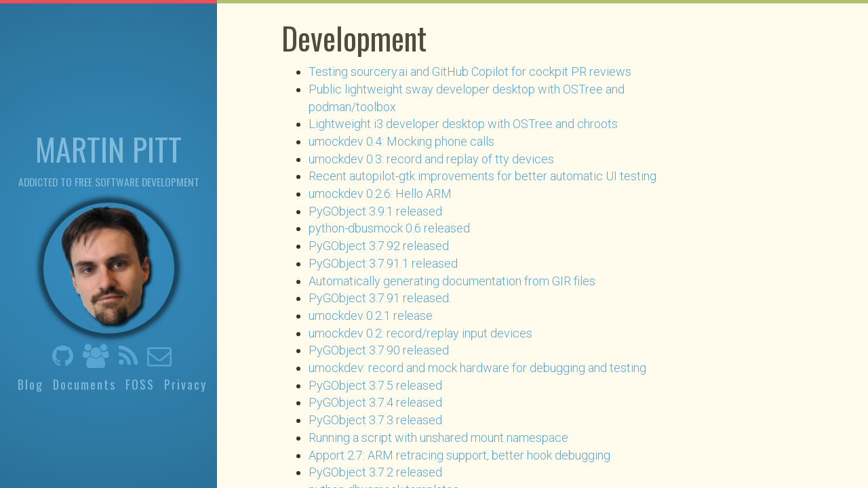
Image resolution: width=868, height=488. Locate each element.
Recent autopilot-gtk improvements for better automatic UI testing (482, 176)
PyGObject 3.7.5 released (375, 385)
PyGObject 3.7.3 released (375, 420)
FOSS (140, 384)
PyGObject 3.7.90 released (379, 350)
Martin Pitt (108, 148)
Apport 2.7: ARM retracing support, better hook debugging (459, 455)
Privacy (185, 384)
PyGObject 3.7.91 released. (380, 298)
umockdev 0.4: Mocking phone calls (401, 141)
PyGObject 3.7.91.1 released (383, 263)
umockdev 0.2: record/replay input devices (420, 333)
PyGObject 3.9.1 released (375, 211)
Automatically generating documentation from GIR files (452, 281)
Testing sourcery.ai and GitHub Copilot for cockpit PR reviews (470, 72)
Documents (84, 384)
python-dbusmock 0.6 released (389, 228)
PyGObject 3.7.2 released (375, 472)
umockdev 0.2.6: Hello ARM (380, 194)
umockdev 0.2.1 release (371, 316)
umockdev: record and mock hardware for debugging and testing (477, 368)
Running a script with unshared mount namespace (438, 438)
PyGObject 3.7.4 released (375, 402)
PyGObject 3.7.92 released (379, 246)
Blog (31, 384)
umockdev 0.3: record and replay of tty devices (431, 159)
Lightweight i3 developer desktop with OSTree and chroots (463, 124)
